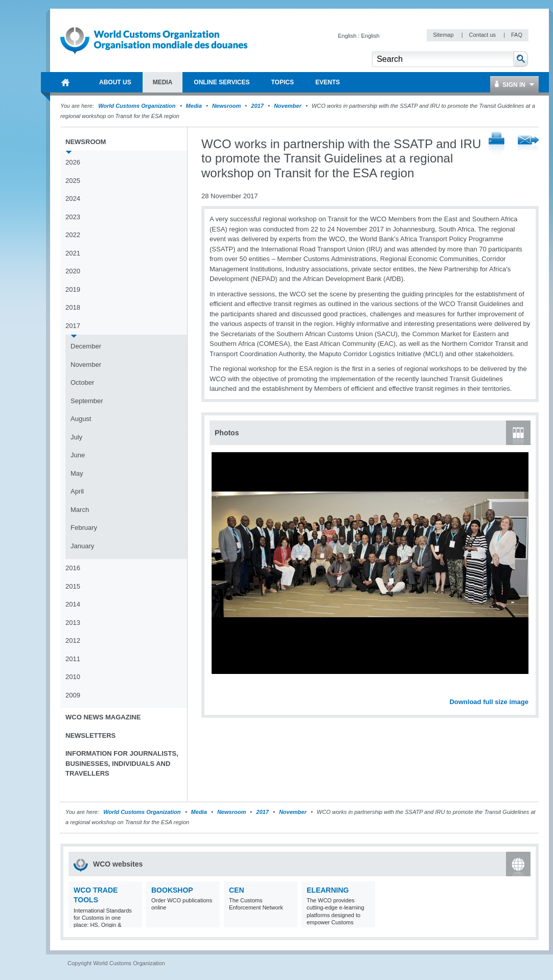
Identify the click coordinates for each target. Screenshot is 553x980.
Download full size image (489, 702)
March (80, 510)
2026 (73, 162)
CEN (237, 890)
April (77, 491)
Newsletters (90, 736)
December (86, 346)
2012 (73, 640)
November (288, 106)
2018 (73, 307)
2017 (257, 106)
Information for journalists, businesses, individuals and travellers (122, 763)
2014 (73, 604)
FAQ (517, 35)
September (87, 401)
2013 (73, 623)
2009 (73, 695)
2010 (73, 677)
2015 (73, 586)
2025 (73, 181)
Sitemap (444, 35)
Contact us (483, 35)
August (81, 419)
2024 (73, 199)
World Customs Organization (137, 106)
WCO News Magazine (103, 717)
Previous (220, 691)
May (77, 473)
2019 (73, 289)
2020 (73, 271)
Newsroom (226, 106)
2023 (73, 217)
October (82, 382)
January (82, 546)
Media (194, 106)
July (76, 437)
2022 (73, 235)
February (84, 528)
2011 (73, 659)
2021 (73, 253)
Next (526, 691)
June (78, 455)
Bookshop (172, 890)
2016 (73, 568)
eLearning (328, 890)
